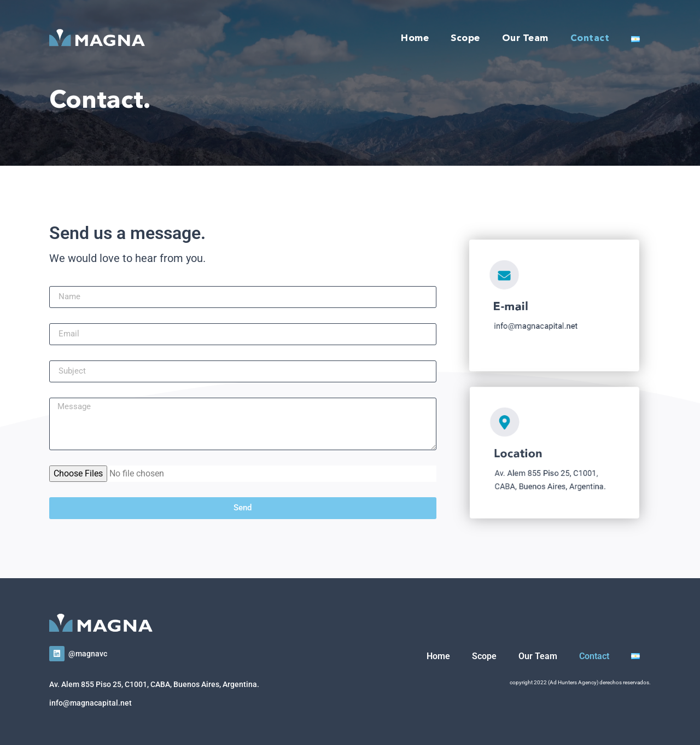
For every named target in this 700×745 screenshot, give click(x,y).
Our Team (525, 39)
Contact (590, 39)
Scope (465, 39)
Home (415, 39)
